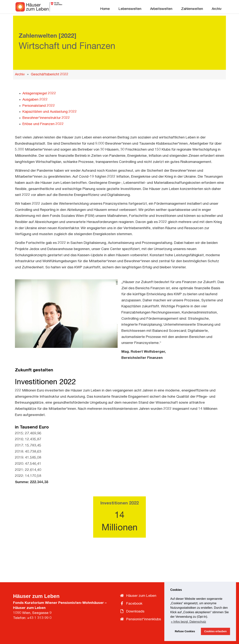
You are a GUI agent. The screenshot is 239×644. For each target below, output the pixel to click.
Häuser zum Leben (36, 596)
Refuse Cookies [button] (185, 631)
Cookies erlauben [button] (215, 631)
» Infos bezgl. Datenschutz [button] (188, 622)
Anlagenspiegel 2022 (39, 94)
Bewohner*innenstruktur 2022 (46, 118)
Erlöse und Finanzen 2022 (43, 124)
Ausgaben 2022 (35, 100)
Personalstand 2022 (39, 106)
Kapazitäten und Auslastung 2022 (50, 112)
